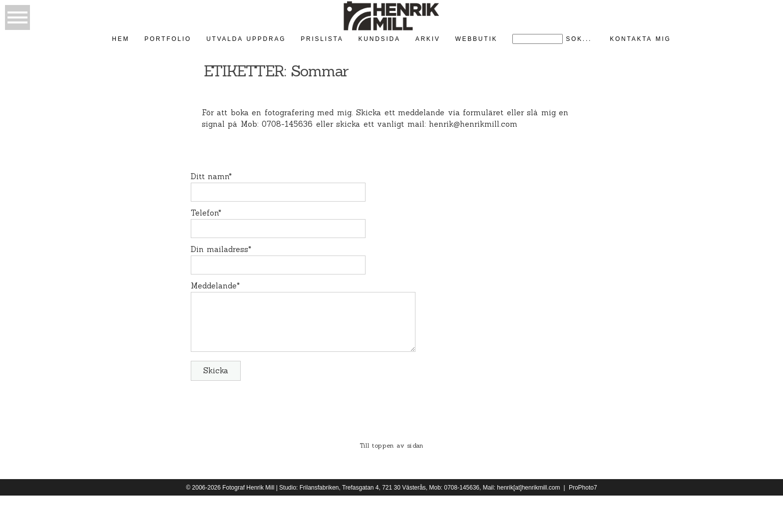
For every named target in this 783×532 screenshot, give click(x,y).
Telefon (204, 213)
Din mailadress (220, 249)
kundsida (380, 39)
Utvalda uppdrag (246, 39)
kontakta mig (640, 39)
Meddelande (214, 286)
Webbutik (476, 39)
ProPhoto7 (583, 488)
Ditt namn (210, 176)
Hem (121, 39)
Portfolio (168, 39)
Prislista (322, 39)
